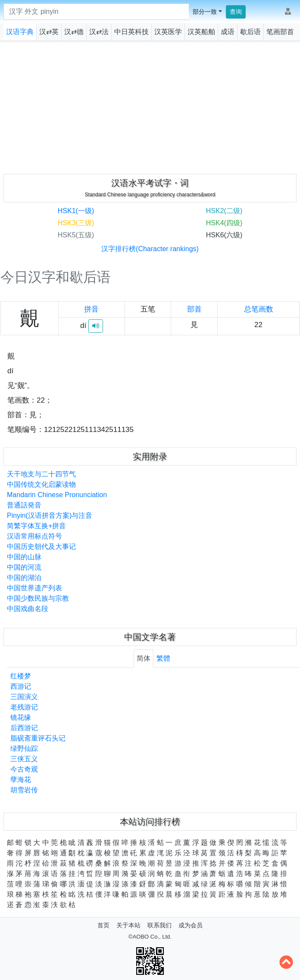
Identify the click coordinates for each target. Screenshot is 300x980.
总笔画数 (259, 309)
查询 (236, 12)
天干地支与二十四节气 (41, 474)
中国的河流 (24, 567)
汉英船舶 (201, 32)
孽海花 (21, 780)
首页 (103, 925)
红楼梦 (21, 676)
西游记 (21, 686)
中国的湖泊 (24, 578)
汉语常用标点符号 (34, 536)
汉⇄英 (49, 32)
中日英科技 (131, 32)
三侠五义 (24, 759)
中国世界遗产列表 (34, 588)
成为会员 (191, 925)
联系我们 (159, 925)
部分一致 (205, 12)
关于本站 (128, 925)
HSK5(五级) (76, 235)
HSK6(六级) (224, 235)
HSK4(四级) (224, 223)
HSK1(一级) (76, 211)
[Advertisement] (150, 106)
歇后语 (250, 32)
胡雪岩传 (24, 790)
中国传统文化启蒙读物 (41, 484)
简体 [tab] (144, 658)
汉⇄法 (99, 32)
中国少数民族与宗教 (38, 598)
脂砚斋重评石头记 (38, 738)
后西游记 (24, 728)
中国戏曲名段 (28, 609)
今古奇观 (24, 769)
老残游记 (24, 707)
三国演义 (24, 697)
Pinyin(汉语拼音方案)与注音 (50, 515)
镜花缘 (21, 717)
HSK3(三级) (76, 223)
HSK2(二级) (224, 211)
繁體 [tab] (163, 658)
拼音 (91, 309)
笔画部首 (280, 32)
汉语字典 (20, 32)
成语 (228, 32)
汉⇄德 (74, 32)
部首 (194, 309)
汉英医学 (168, 32)
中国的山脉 (24, 557)
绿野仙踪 (24, 748)
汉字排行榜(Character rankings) (150, 249)
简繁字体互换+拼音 (36, 526)
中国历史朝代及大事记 (41, 547)
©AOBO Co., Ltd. (150, 937)
